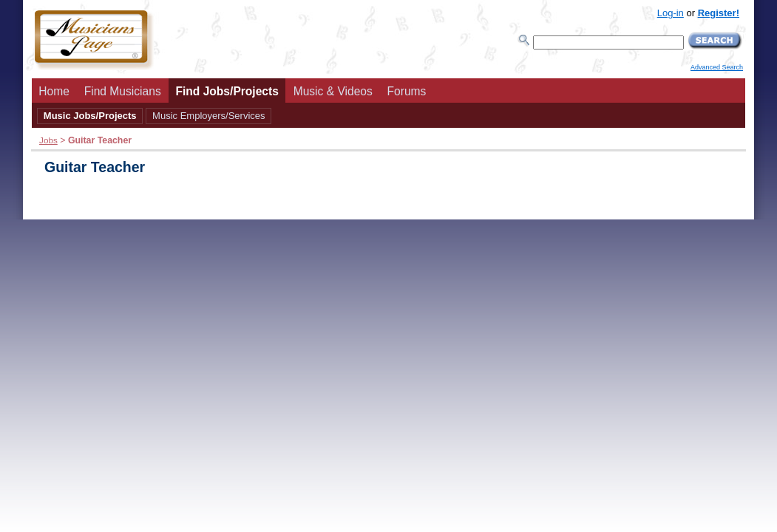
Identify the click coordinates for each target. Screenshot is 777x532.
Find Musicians (123, 91)
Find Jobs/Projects (227, 91)
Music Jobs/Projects (90, 116)
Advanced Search (717, 67)
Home (54, 91)
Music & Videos (333, 91)
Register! (719, 13)
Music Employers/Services (208, 116)
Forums (407, 91)
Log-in (671, 13)
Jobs (48, 140)
